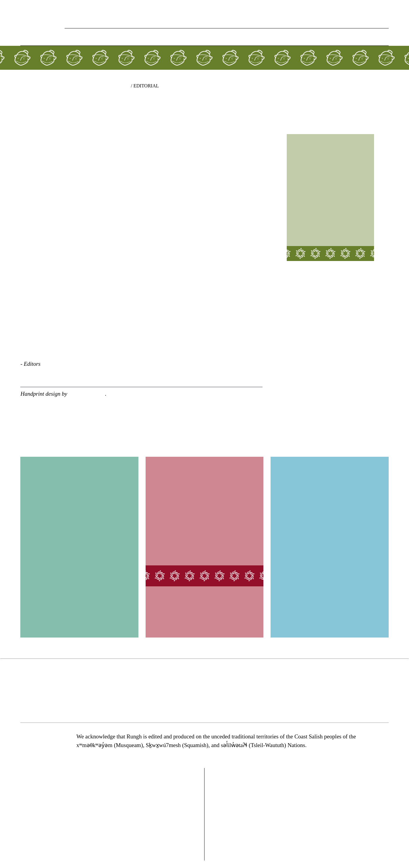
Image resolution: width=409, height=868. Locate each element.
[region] (204, 691)
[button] (384, 37)
